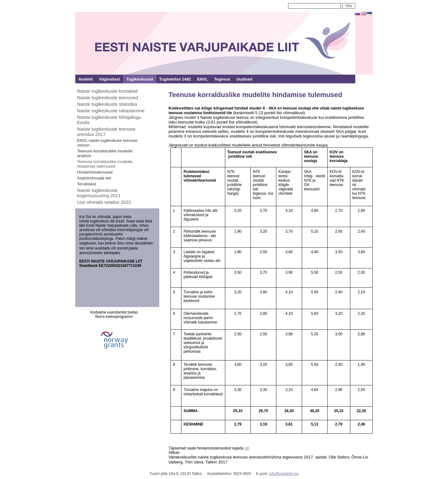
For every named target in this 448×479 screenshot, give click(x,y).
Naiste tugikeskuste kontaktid (107, 91)
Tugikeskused (140, 79)
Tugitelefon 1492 (175, 79)
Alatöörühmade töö (94, 178)
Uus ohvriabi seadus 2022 (104, 202)
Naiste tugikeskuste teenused (108, 98)
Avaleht (86, 79)
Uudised (244, 79)
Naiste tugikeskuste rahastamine (111, 111)
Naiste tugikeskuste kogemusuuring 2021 (99, 193)
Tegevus (222, 79)
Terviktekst (87, 184)
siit (247, 448)
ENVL (202, 79)
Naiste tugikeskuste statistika (107, 104)
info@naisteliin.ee (284, 474)
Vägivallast (110, 79)
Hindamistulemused (95, 172)
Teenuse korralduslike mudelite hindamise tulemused (105, 164)
